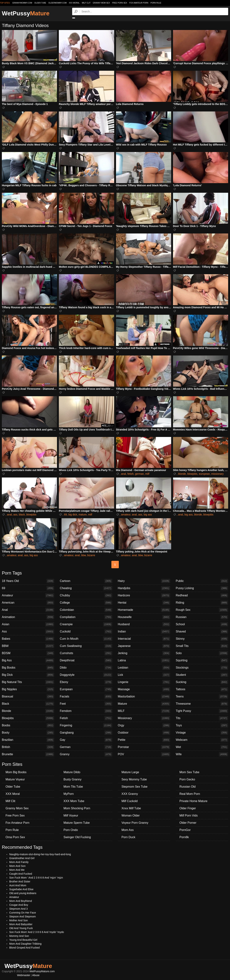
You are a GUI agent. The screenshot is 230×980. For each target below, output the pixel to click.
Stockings (202, 668)
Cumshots (86, 653)
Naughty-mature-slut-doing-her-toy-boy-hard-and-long (40, 854)
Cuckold (86, 632)
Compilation (86, 617)
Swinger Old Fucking (77, 837)
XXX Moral (74, 3)
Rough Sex (202, 610)
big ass (148, 515)
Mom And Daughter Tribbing (25, 944)
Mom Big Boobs (16, 772)
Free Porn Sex (120, 3)
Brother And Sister (20, 882)
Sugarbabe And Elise (21, 889)
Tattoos (202, 689)
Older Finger (188, 808)
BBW (28, 646)
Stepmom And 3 (19, 909)
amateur (126, 515)
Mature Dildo (72, 772)
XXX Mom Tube (74, 801)
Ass (28, 632)
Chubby (86, 595)
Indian (144, 632)
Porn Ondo (71, 830)
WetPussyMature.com (42, 971)
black (22, 515)
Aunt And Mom (18, 885)
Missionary (144, 718)
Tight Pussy (202, 711)
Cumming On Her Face (23, 913)
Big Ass (28, 660)
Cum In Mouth (86, 639)
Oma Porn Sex (15, 837)
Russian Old (188, 787)
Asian (28, 624)
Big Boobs (28, 668)
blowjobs (192, 474)
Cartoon (86, 581)
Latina (144, 660)
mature (83, 515)
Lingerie (144, 682)
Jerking (144, 653)
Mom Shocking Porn (77, 808)
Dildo (86, 668)
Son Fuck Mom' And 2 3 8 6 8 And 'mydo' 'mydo (37, 932)
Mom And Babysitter (21, 924)
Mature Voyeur (15, 779)
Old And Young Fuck (21, 928)
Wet (202, 747)
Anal (28, 610)
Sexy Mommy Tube (134, 779)
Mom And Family (19, 862)
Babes (28, 639)
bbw (84, 555)
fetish (131, 474)
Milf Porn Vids (189, 815)
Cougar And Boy (19, 905)
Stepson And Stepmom (22, 916)
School (202, 624)
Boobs (28, 725)
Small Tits (202, 646)
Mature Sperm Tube (77, 823)
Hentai (144, 603)
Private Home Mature (193, 801)
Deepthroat (86, 660)
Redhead (202, 595)
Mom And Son (17, 866)
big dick (73, 515)
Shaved (202, 632)
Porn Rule (156, 3)
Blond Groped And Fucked (24, 948)
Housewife (144, 617)
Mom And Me (17, 870)
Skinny (202, 639)
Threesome (202, 704)
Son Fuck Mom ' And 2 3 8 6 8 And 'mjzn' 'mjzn (36, 878)
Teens (202, 697)
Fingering (86, 725)
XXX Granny (130, 794)
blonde (182, 474)
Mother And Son (19, 920)
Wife (202, 754)
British (28, 747)
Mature (144, 704)
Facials (86, 697)
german (139, 474)
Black (28, 704)
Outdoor (144, 733)
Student (202, 675)
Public (202, 581)
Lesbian (144, 668)
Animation (28, 617)
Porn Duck (129, 837)
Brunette (28, 754)
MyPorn (69, 794)
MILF (144, 711)
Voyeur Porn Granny (135, 823)
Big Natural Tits (28, 682)
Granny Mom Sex (101, 3)
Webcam (202, 740)
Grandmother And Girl (22, 858)
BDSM (28, 653)
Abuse (36, 975)
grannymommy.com (22, 3)
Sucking (202, 682)
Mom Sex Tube (189, 772)
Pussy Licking (202, 588)
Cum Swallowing (86, 646)
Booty (28, 733)
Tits (202, 718)
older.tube (40, 3)
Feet (86, 704)
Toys (202, 725)
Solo (202, 653)
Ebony (86, 682)
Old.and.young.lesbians (23, 893)
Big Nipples (28, 689)
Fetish (86, 718)
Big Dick (28, 675)
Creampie (86, 624)
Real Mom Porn (190, 794)
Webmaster (24, 975)
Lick (144, 675)
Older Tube (13, 787)
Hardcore (144, 595)
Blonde (28, 711)
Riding (202, 603)
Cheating (86, 588)
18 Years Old (28, 581)
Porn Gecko (187, 779)
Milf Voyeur (71, 815)
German (86, 747)
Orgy (144, 725)
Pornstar (144, 747)
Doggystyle (86, 675)
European (86, 689)
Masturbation (144, 697)
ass (15, 515)
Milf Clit (86, 3)
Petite (144, 740)
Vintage (202, 733)
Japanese (144, 646)
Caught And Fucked (21, 874)
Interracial (144, 639)
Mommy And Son (19, 936)
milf (147, 474)
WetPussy (26, 13)
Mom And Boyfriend (21, 901)
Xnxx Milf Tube (131, 808)
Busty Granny (72, 779)
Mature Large (130, 772)
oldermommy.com (57, 3)
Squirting (202, 660)
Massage (144, 689)
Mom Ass (128, 830)
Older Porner (188, 823)
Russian (202, 617)
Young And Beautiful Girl (23, 940)
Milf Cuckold (130, 801)
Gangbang (86, 733)
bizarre (91, 555)
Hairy (144, 581)
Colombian (86, 610)
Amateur (28, 595)
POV (144, 754)
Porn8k (184, 837)
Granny (86, 754)
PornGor (185, 830)
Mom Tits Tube (73, 787)
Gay (86, 740)
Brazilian (28, 740)
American (28, 603)
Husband (144, 624)
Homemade (144, 610)
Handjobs (144, 588)
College (86, 603)
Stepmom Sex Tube (135, 787)
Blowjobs (28, 718)
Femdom (86, 711)
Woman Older (131, 815)
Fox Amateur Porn (139, 3)
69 (66, 515)
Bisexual (28, 697)
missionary (218, 474)
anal (123, 474)
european (204, 474)
